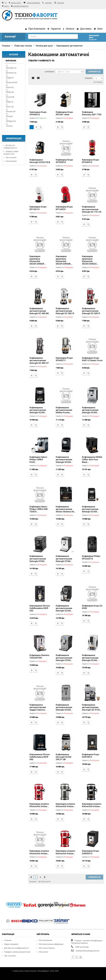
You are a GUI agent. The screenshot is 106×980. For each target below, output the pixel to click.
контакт (48, 3)
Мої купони (43, 952)
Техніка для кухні (44, 45)
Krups (10, 87)
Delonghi (11, 68)
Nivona (10, 97)
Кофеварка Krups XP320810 (64, 160)
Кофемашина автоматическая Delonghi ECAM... (38, 409)
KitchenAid (12, 82)
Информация (14, 138)
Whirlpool (11, 121)
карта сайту (16, 3)
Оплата (70, 29)
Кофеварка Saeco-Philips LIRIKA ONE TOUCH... (39, 509)
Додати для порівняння (41, 127)
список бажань (33, 3)
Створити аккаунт (21, 6)
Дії (6, 3)
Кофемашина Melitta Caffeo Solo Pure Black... (92, 459)
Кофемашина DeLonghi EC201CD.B (40, 160)
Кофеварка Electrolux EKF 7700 (92, 113)
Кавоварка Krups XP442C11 (64, 359)
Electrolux (11, 72)
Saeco (10, 106)
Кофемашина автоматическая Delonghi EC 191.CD (92, 209)
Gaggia (10, 77)
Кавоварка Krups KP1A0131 (38, 208)
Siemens (11, 111)
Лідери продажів (11, 944)
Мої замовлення (45, 940)
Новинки (8, 940)
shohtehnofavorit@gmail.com (88, 950)
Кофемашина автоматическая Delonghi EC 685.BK (39, 310)
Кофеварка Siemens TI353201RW (39, 656)
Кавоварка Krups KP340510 (90, 160)
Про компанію (37, 29)
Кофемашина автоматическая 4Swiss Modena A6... (66, 509)
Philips (10, 101)
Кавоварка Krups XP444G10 (38, 113)
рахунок (60, 3)
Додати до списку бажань (36, 127)
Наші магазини (11, 161)
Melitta (10, 92)
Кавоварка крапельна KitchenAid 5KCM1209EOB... (64, 260)
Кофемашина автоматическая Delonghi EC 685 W (65, 310)
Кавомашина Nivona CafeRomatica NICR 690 (40, 756)
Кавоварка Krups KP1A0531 (64, 208)
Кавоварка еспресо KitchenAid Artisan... (39, 805)
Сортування (49, 71)
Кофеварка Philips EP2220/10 (91, 557)
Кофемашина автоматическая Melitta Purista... (64, 409)
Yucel (9, 126)
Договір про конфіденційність (16, 948)
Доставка (86, 29)
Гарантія (56, 29)
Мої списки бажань (47, 948)
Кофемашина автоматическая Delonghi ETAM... (38, 558)
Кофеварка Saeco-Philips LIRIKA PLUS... (39, 459)
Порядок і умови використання (17, 952)
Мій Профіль (43, 934)
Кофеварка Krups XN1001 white (64, 113)
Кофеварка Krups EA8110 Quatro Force (92, 359)
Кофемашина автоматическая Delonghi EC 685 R (91, 310)
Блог (100, 29)
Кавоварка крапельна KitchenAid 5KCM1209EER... (38, 260)
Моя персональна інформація (51, 944)
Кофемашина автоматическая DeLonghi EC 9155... (92, 707)
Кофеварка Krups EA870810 (91, 755)
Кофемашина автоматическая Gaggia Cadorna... (38, 707)
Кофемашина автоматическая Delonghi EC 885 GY (39, 360)
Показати (88, 78)
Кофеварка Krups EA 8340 (92, 606)
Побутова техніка (23, 45)
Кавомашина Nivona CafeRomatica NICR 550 (40, 608)
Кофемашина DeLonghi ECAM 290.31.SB (63, 756)
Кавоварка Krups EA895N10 (90, 852)
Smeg (9, 116)
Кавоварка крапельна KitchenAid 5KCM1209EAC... (90, 260)
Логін (6, 6)
